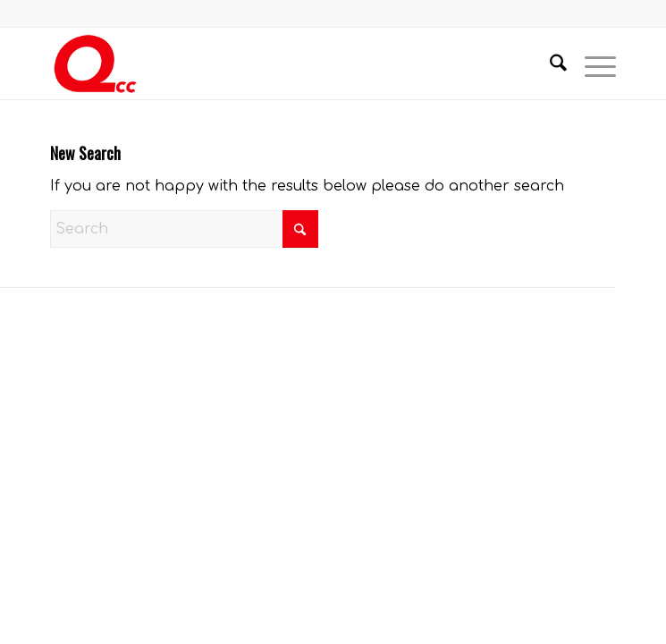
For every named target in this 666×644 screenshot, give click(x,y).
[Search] (549, 64)
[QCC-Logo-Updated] (277, 64)
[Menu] (591, 64)
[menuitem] (549, 64)
